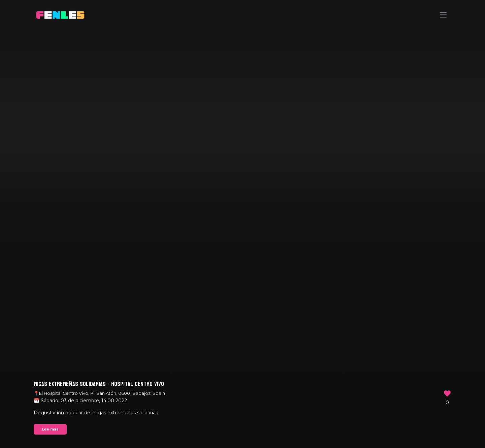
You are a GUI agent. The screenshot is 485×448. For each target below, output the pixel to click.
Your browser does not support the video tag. (243, 224)
